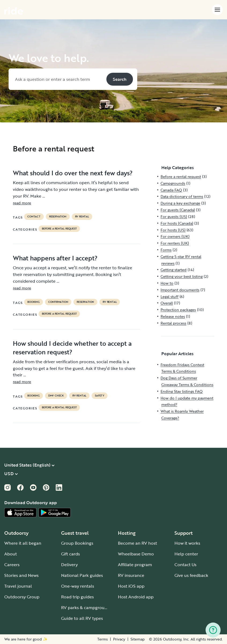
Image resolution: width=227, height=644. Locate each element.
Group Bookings (77, 543)
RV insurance (131, 575)
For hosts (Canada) (177, 223)
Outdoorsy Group (22, 597)
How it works (187, 543)
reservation (58, 217)
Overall (167, 303)
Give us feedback (191, 575)
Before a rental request (59, 229)
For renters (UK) (175, 243)
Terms (103, 639)
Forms (166, 250)
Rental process (173, 323)
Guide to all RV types (82, 618)
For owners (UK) (175, 236)
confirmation (58, 302)
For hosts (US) (173, 230)
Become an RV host (137, 543)
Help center (186, 554)
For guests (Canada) (178, 210)
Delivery (69, 565)
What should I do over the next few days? (73, 173)
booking (34, 302)
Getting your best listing (182, 276)
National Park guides (82, 575)
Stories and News (21, 575)
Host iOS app (131, 586)
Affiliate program (135, 565)
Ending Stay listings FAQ (182, 391)
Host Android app (136, 597)
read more (22, 203)
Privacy (119, 639)
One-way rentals (78, 586)
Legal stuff (170, 296)
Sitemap (138, 639)
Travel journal (18, 586)
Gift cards (70, 554)
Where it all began (23, 543)
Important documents (180, 290)
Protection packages (178, 310)
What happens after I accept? (55, 258)
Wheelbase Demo (136, 554)
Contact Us (185, 565)
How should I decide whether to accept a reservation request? (72, 348)
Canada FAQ (171, 190)
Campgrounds (173, 183)
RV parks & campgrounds (86, 607)
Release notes (173, 316)
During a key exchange (180, 203)
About (11, 554)
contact (34, 217)
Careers (12, 565)
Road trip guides (77, 597)
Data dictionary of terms (182, 196)
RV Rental (82, 217)
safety (100, 396)
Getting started (174, 270)
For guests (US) (174, 217)
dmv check (56, 396)
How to (167, 283)
